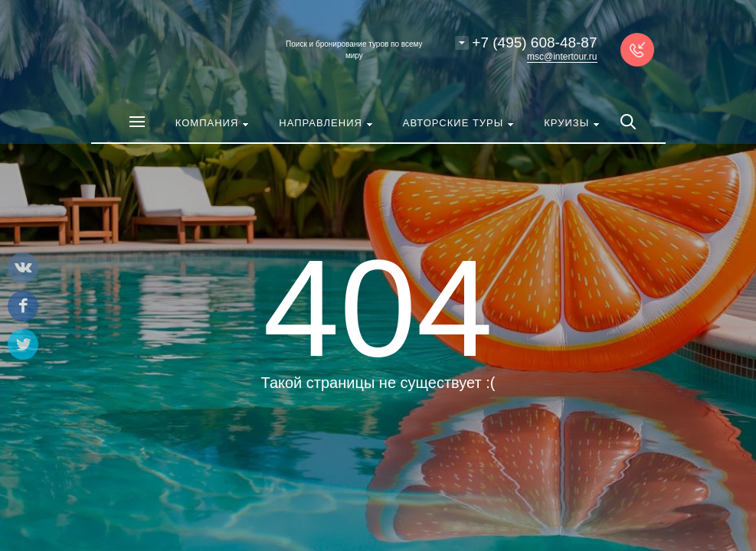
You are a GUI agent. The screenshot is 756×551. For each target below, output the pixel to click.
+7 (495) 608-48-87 (534, 42)
